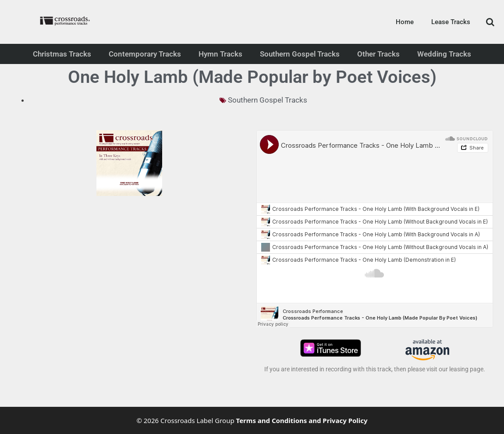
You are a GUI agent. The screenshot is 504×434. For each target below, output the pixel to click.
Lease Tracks (451, 22)
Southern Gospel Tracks (300, 54)
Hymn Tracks (220, 54)
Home (405, 22)
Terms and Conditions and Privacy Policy (302, 420)
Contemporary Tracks (145, 54)
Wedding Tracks (444, 54)
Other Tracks (378, 54)
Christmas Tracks (62, 54)
